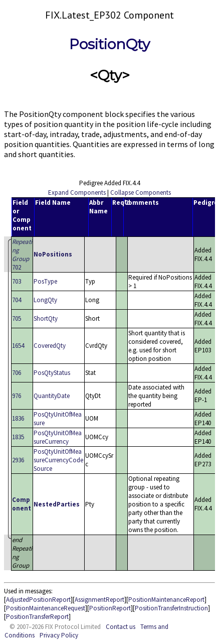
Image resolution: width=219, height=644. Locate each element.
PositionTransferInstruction (171, 608)
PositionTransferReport (37, 617)
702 (22, 254)
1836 (18, 418)
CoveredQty (50, 346)
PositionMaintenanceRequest (46, 608)
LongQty (45, 300)
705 (17, 318)
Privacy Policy (59, 635)
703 (17, 281)
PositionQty (110, 44)
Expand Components (77, 192)
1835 (18, 437)
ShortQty (46, 318)
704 (17, 300)
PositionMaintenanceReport (166, 600)
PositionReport (110, 608)
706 (17, 373)
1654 (18, 346)
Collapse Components (141, 192)
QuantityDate (52, 396)
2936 (18, 460)
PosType (45, 281)
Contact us (121, 627)
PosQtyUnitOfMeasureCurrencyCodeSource (58, 460)
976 (17, 396)
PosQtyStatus (52, 373)
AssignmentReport (99, 600)
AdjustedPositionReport (38, 600)
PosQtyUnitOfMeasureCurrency (58, 437)
